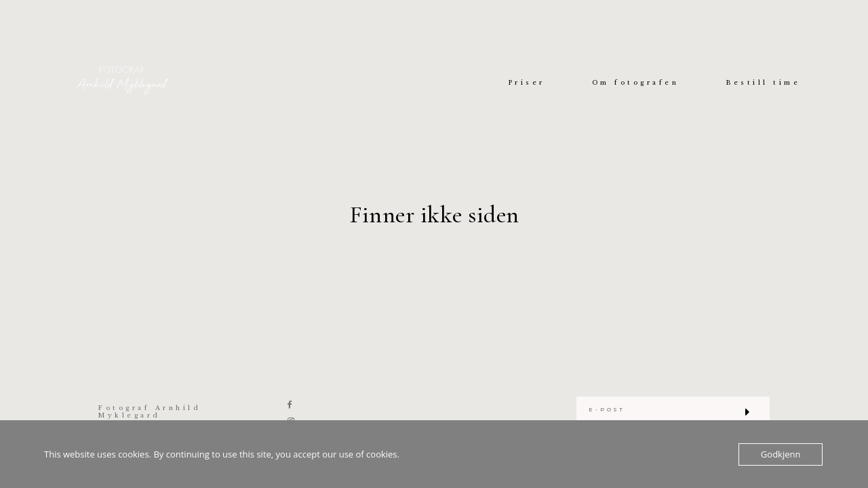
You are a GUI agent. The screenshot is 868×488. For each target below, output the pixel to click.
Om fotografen (636, 83)
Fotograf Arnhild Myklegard (150, 412)
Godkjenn (781, 454)
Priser (527, 83)
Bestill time (763, 83)
